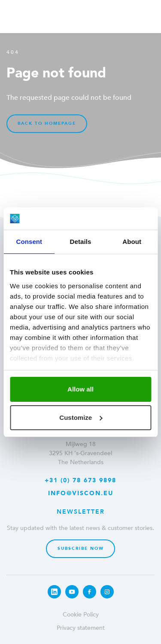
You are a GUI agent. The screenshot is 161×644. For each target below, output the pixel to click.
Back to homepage (47, 123)
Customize (81, 418)
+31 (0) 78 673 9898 (80, 480)
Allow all (80, 389)
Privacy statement (81, 628)
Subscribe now (81, 548)
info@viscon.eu (81, 493)
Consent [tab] (29, 242)
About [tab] (132, 242)
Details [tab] (81, 242)
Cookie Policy (81, 615)
